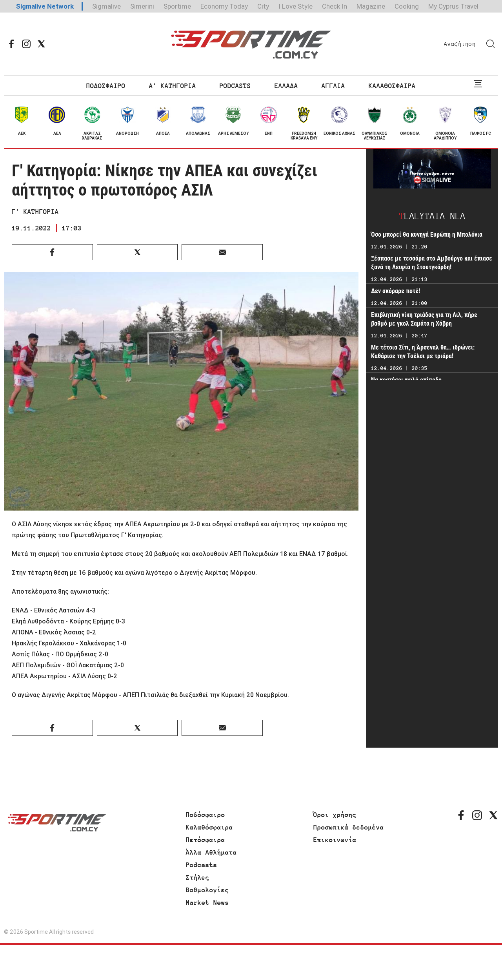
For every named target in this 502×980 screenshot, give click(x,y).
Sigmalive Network (45, 6)
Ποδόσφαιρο (206, 815)
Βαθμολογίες (207, 890)
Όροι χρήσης (335, 815)
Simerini (142, 6)
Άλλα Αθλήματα (211, 852)
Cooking (407, 6)
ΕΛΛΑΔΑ (286, 86)
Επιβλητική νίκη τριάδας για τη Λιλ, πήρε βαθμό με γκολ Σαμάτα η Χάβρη (424, 319)
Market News (207, 902)
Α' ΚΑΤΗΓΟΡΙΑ (173, 86)
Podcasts (202, 865)
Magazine (371, 6)
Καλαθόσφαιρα (209, 827)
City (263, 6)
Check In (335, 6)
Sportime (177, 6)
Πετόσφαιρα (206, 840)
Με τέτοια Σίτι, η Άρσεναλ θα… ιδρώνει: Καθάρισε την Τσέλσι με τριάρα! (423, 352)
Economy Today (224, 6)
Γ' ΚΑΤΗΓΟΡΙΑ (35, 212)
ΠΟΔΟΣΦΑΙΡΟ (106, 86)
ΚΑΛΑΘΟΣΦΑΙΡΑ (392, 86)
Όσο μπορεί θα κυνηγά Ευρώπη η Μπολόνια (427, 235)
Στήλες (198, 877)
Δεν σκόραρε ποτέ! (396, 291)
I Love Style (296, 6)
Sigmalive (106, 6)
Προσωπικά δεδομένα (349, 827)
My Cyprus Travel (453, 6)
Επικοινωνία (335, 840)
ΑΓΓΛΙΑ (333, 86)
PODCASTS (235, 86)
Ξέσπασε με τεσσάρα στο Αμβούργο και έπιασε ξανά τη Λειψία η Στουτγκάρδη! (432, 263)
